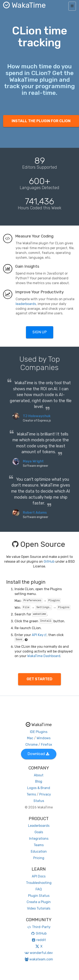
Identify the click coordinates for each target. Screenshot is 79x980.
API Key (39, 635)
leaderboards (26, 304)
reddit (39, 940)
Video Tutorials (39, 908)
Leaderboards (39, 826)
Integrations (39, 839)
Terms (31, 794)
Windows (44, 738)
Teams (39, 845)
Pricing (39, 858)
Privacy (45, 794)
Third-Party (39, 927)
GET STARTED (39, 679)
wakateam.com (39, 959)
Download (38, 754)
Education (39, 851)
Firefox (47, 745)
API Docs (39, 876)
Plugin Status (39, 896)
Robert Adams (35, 513)
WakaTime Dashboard (44, 656)
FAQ (39, 889)
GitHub (49, 562)
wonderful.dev (39, 953)
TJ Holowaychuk (37, 416)
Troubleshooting (39, 883)
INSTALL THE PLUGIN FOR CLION (41, 121)
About (39, 775)
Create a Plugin (39, 902)
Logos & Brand (39, 788)
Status (39, 801)
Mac (30, 738)
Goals (39, 832)
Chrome (31, 745)
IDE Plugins (39, 732)
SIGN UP (40, 332)
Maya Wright (33, 461)
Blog (39, 781)
